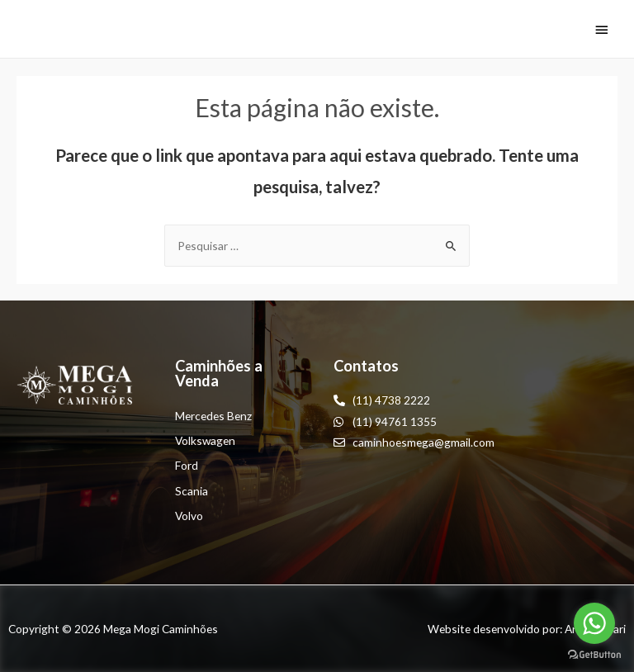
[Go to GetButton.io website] (594, 655)
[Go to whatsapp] (594, 623)
